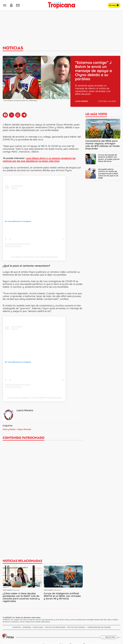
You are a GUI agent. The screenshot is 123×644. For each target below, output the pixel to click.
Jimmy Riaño (7, 590)
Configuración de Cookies (99, 627)
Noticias (13, 48)
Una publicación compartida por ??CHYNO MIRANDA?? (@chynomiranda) (34, 398)
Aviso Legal (38, 627)
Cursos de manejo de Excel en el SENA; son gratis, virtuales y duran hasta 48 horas (109, 158)
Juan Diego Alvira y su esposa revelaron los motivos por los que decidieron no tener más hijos (39, 160)
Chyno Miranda (24, 429)
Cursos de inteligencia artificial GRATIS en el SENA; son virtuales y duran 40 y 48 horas (62, 596)
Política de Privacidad (55, 627)
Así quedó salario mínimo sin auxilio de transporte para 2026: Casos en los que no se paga (108, 173)
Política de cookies (76, 627)
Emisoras (27, 627)
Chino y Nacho (9, 429)
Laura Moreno (82, 101)
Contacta (17, 627)
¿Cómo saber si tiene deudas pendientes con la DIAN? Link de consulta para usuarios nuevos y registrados (21, 597)
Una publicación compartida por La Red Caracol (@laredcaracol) (34, 257)
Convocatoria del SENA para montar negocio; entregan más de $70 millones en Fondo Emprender (103, 145)
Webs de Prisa (110, 637)
